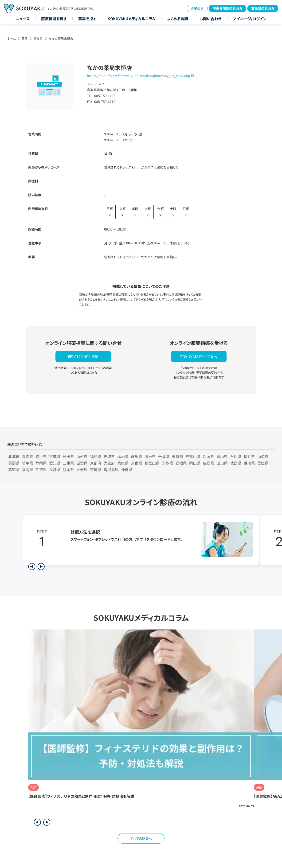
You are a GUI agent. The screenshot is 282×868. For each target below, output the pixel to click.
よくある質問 (178, 19)
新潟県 (208, 456)
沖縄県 (127, 469)
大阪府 (109, 463)
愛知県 (55, 463)
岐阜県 (27, 463)
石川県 (236, 456)
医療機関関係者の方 (227, 8)
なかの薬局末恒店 (61, 38)
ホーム (11, 38)
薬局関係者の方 (263, 8)
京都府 (96, 463)
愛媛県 (263, 463)
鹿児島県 (111, 469)
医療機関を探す (54, 19)
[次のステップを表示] (41, 567)
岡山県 (195, 463)
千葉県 (164, 456)
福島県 (96, 456)
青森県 (27, 456)
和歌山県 (152, 463)
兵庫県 (123, 463)
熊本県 (68, 469)
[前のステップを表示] (32, 567)
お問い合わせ (211, 19)
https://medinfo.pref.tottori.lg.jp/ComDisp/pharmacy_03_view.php (139, 76)
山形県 (82, 456)
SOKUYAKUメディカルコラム (132, 19)
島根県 (181, 463)
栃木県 (123, 456)
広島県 (208, 463)
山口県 (222, 463)
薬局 (25, 38)
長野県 (14, 463)
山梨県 (263, 456)
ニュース (23, 19)
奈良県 (137, 463)
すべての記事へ (141, 838)
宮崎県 (96, 469)
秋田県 (68, 456)
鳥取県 (38, 38)
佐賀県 (41, 469)
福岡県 (27, 469)
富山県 (222, 456)
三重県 (68, 463)
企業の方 (197, 8)
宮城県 (55, 456)
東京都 (177, 456)
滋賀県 (82, 463)
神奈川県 (193, 456)
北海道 (14, 456)
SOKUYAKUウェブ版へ (199, 356)
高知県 (14, 469)
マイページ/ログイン (250, 19)
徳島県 (236, 463)
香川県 (249, 463)
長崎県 (55, 469)
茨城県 (109, 456)
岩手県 (41, 456)
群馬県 (137, 456)
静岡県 (41, 463)
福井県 (249, 456)
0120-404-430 (86, 356)
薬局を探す (87, 19)
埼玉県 (150, 456)
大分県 (82, 469)
